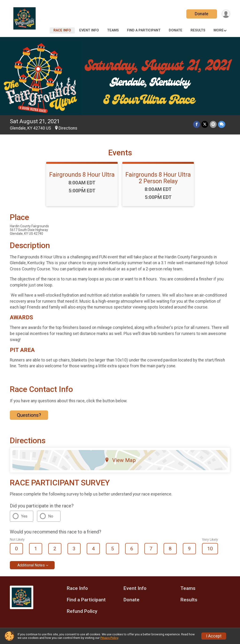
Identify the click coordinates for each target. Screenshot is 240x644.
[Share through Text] (222, 125)
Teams (113, 30)
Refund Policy (82, 611)
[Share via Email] (213, 125)
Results (198, 30)
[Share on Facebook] (197, 125)
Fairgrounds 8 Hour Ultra (82, 175)
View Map (120, 460)
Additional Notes (31, 565)
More (219, 30)
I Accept (214, 636)
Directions (68, 128)
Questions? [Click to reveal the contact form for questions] (29, 415)
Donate (202, 14)
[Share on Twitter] (205, 125)
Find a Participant (144, 30)
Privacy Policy (109, 638)
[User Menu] (226, 14)
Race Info (62, 30)
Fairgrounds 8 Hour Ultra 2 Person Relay (158, 178)
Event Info (89, 30)
